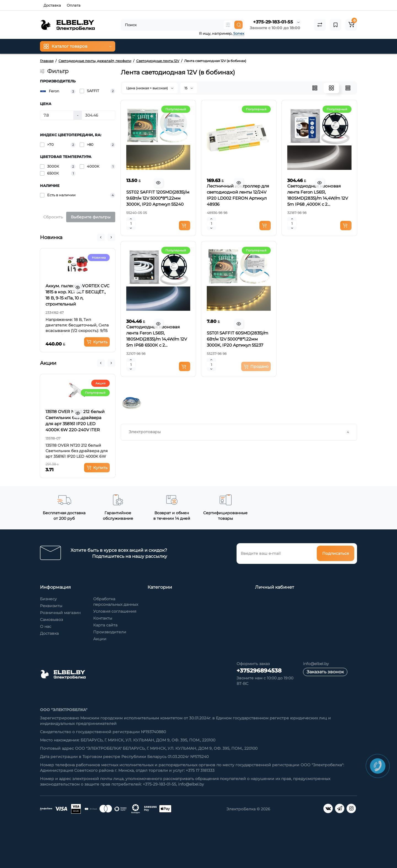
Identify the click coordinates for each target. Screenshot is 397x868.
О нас (46, 626)
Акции (100, 639)
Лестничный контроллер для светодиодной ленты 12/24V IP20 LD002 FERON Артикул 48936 (238, 195)
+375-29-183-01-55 (273, 22)
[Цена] (57, 115)
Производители (110, 632)
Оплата (74, 5)
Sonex (239, 33)
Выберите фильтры (91, 217)
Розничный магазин (60, 613)
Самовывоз (51, 620)
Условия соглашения (115, 611)
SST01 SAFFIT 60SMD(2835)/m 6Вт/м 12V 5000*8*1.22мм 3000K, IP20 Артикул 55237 (238, 339)
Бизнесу (48, 599)
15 (189, 88)
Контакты (103, 618)
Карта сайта (105, 625)
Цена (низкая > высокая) (150, 88)
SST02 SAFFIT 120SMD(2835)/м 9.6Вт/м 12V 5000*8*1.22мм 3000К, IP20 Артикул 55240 (158, 198)
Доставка (52, 5)
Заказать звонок (325, 672)
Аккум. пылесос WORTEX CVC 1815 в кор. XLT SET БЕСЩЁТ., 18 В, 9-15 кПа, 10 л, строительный (77, 295)
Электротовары (240, 432)
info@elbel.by (316, 664)
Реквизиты (51, 606)
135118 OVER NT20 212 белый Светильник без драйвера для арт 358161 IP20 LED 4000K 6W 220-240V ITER (75, 421)
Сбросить (53, 217)
